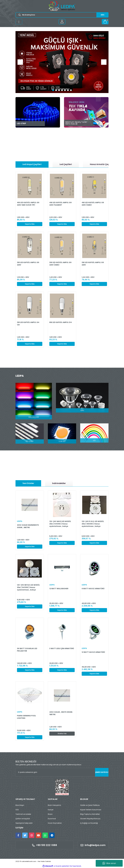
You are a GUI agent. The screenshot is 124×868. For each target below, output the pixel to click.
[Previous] (20, 62)
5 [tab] (65, 90)
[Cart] (105, 22)
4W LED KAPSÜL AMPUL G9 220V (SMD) (93, 204)
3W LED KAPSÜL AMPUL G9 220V (28, 264)
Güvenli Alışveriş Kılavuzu (90, 819)
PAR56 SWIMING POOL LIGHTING (26, 717)
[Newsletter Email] (62, 772)
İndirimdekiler (59, 483)
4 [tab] (62, 90)
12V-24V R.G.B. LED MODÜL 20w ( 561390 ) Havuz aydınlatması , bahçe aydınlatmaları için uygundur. (93, 524)
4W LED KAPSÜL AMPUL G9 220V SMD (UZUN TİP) (28, 204)
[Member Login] (62, 22)
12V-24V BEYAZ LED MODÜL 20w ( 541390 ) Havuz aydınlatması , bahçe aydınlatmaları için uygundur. (28, 587)
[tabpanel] (62, 62)
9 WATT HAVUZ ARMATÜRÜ (93, 589)
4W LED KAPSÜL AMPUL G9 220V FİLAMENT (60, 204)
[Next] (104, 62)
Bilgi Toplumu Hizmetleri (90, 814)
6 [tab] (68, 90)
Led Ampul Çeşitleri (32, 164)
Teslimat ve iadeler (23, 814)
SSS (17, 810)
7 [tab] (71, 90)
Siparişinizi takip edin (24, 823)
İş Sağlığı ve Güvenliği (89, 823)
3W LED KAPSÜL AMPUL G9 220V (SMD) (60, 264)
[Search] (62, 15)
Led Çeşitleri (66, 164)
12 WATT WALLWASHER (59, 589)
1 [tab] (53, 90)
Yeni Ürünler (28, 483)
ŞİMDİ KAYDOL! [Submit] (102, 772)
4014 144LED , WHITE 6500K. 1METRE (61, 713)
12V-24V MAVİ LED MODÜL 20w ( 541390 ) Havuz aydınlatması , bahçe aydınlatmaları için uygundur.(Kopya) (60, 524)
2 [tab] (56, 90)
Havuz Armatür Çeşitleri (102, 164)
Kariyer (51, 810)
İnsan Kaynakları (55, 823)
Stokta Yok (62, 734)
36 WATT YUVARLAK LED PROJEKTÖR (27, 650)
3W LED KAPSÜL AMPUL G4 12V (28, 324)
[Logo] (62, 6)
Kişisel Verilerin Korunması (91, 810)
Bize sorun (109, 863)
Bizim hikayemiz (54, 805)
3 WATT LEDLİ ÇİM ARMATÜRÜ (62, 648)
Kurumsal (52, 819)
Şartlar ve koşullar (23, 819)
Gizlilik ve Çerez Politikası (90, 805)
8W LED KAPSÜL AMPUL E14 (61, 322)
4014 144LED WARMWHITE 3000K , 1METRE (28, 526)
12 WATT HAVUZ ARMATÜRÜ (93, 652)
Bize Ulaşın (20, 805)
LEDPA (20, 521)
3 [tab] (59, 90)
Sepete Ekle (30, 224)
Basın (50, 814)
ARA (103, 15)
